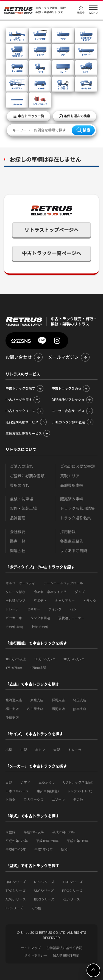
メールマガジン (63, 357)
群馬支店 (58, 700)
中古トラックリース (20, 411)
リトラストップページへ (52, 230)
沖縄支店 (12, 718)
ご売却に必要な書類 (77, 466)
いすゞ (25, 782)
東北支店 (37, 700)
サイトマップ (31, 948)
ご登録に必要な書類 (27, 476)
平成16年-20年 (47, 841)
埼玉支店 (80, 700)
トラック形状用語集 (77, 508)
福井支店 (12, 709)
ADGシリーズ (16, 899)
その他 (78, 800)
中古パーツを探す (19, 400)
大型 (57, 750)
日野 (9, 782)
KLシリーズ (71, 899)
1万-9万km (14, 668)
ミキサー (34, 609)
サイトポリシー (36, 955)
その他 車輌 (14, 627)
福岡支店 (58, 709)
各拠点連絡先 (72, 541)
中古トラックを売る (66, 388)
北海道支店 (14, 700)
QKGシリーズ (16, 882)
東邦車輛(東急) (48, 791)
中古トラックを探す (20, 388)
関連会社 (18, 551)
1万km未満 (38, 668)
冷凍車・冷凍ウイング (50, 592)
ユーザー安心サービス (68, 411)
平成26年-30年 (64, 832)
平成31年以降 (34, 832)
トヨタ (10, 800)
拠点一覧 (18, 541)
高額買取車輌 (72, 485)
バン (73, 609)
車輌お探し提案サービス (24, 433)
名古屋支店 (35, 709)
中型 (24, 750)
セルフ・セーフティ (20, 583)
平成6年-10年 (16, 849)
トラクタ (90, 601)
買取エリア (70, 476)
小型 (9, 750)
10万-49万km (74, 659)
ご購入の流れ (21, 466)
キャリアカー (65, 601)
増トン (40, 750)
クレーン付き (15, 592)
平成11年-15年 (78, 841)
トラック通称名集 (76, 518)
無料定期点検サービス (22, 422)
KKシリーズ (14, 908)
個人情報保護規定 (66, 955)
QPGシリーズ (44, 882)
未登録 (10, 832)
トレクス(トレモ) (80, 791)
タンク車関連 (40, 618)
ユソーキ (58, 800)
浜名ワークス (34, 800)
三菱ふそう (47, 782)
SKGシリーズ (44, 891)
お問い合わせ (19, 357)
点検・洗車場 (21, 499)
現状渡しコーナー (71, 618)
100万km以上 (16, 659)
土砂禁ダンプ (15, 601)
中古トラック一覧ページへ (52, 253)
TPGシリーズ (16, 891)
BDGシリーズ (44, 899)
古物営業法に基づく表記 (64, 948)
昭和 (64, 849)
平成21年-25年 (17, 841)
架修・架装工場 (23, 508)
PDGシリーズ (72, 891)
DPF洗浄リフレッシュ (68, 400)
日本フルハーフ (17, 791)
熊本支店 (80, 709)
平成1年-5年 (44, 849)
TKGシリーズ (73, 882)
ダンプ (80, 592)
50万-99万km (45, 659)
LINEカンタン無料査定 (68, 422)
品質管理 (18, 518)
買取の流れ (20, 485)
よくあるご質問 (74, 551)
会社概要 (18, 532)
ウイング (55, 609)
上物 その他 (40, 627)
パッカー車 (14, 618)
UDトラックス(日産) (78, 782)
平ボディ (40, 601)
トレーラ (12, 609)
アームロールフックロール (63, 583)
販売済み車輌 (72, 499)
